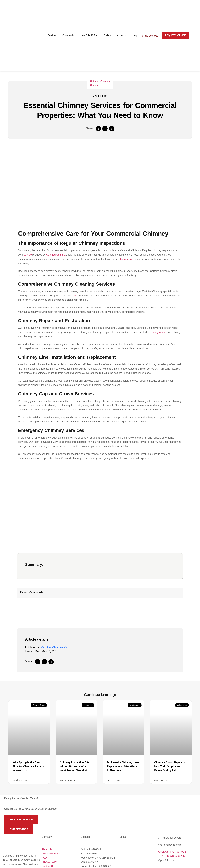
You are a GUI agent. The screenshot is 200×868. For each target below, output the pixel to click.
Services (52, 35)
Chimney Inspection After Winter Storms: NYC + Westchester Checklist (75, 766)
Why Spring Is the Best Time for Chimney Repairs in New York (28, 766)
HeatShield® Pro (89, 35)
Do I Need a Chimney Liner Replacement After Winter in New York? (123, 766)
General (94, 85)
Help (135, 35)
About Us (122, 35)
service (28, 255)
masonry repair (157, 332)
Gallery (107, 35)
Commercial (68, 35)
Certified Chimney (56, 255)
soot (74, 296)
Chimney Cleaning (100, 81)
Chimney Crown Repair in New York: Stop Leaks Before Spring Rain (170, 766)
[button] (98, 129)
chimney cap (126, 259)
